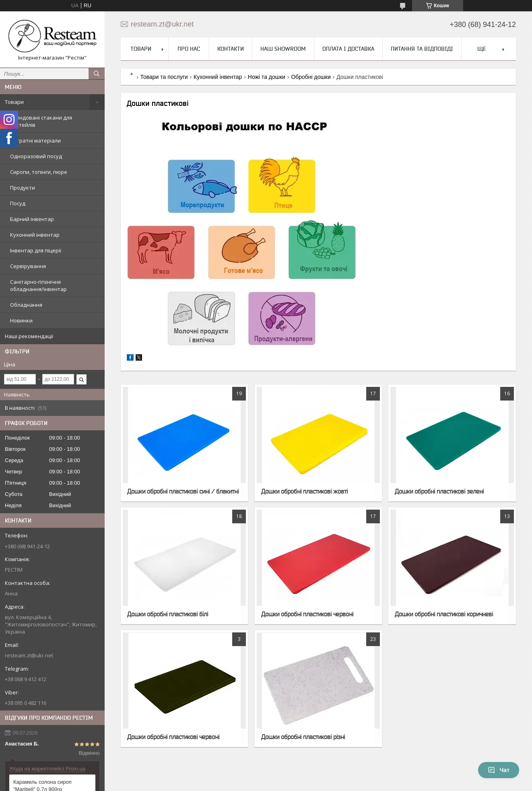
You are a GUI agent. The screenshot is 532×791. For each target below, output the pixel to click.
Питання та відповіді (422, 49)
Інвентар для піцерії (36, 250)
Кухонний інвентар (35, 235)
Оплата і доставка (348, 49)
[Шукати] (97, 74)
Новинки (21, 320)
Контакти (231, 49)
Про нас (189, 49)
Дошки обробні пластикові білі (168, 614)
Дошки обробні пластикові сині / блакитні (183, 491)
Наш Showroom (283, 49)
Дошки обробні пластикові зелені (439, 491)
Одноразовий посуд (36, 156)
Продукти (23, 188)
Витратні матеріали (35, 140)
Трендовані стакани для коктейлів (41, 121)
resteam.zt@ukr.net (29, 655)
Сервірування (28, 266)
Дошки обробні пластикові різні (303, 737)
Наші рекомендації (29, 336)
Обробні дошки (311, 77)
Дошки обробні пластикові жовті (304, 491)
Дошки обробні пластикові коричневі (444, 614)
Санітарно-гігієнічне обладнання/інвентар (38, 285)
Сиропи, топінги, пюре (39, 172)
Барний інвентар (32, 219)
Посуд (18, 203)
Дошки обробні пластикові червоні (307, 614)
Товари (14, 102)
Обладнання (26, 305)
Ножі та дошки (267, 77)
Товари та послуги (164, 77)
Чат (499, 770)
